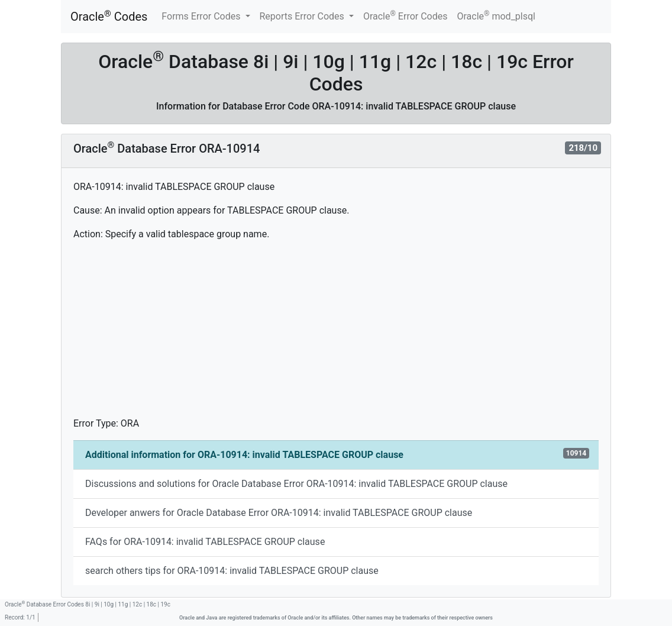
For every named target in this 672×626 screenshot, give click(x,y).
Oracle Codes (109, 16)
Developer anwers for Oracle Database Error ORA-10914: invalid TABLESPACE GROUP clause (279, 513)
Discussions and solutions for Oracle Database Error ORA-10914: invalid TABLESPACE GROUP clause (296, 484)
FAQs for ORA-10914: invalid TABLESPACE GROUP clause (205, 542)
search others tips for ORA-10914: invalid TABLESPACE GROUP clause (232, 571)
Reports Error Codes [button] (303, 16)
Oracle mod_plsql (496, 16)
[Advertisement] (336, 334)
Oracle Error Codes (406, 16)
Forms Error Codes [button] (202, 16)
